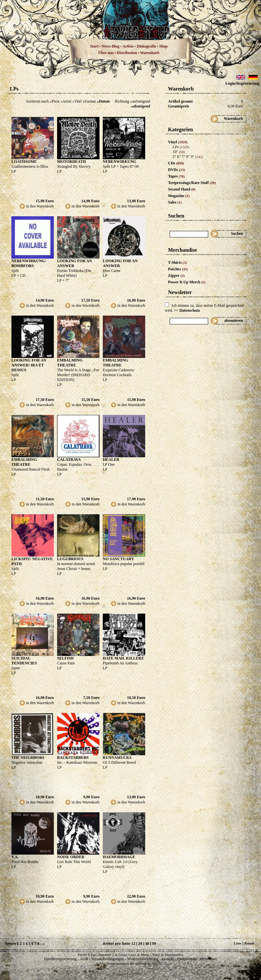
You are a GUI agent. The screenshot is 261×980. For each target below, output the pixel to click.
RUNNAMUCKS (117, 758)
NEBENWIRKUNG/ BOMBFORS (29, 263)
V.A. (15, 857)
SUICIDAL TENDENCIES (24, 661)
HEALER (111, 460)
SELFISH (65, 658)
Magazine (179, 196)
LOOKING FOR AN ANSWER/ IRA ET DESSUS (29, 365)
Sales (175, 202)
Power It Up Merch (187, 282)
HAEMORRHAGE (119, 857)
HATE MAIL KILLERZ (123, 658)
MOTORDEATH (71, 162)
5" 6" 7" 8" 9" (188, 157)
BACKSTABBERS (73, 758)
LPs (181, 147)
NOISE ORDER (71, 857)
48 (147, 944)
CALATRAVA (69, 460)
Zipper (176, 276)
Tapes (176, 176)
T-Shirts (177, 263)
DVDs (177, 170)
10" (179, 152)
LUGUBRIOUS (70, 559)
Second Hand (182, 189)
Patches (178, 269)
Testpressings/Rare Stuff (192, 183)
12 (133, 944)
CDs (176, 163)
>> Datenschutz (187, 310)
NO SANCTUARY (118, 559)
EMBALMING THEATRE (70, 363)
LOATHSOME (24, 162)
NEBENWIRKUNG (120, 162)
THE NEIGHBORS (28, 758)
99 (154, 944)
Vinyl (178, 142)
